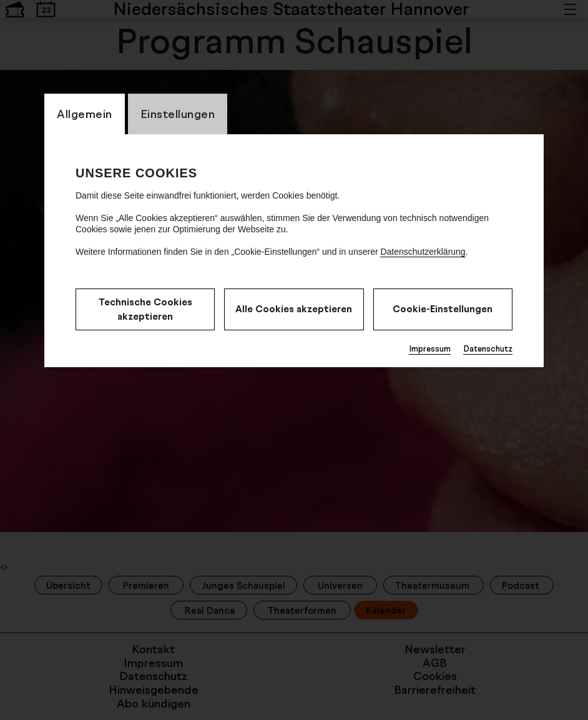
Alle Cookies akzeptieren (294, 309)
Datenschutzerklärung (423, 252)
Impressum (430, 348)
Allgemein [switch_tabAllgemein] (85, 114)
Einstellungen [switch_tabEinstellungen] (178, 114)
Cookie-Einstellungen (443, 309)
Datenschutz (488, 348)
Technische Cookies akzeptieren (145, 309)
